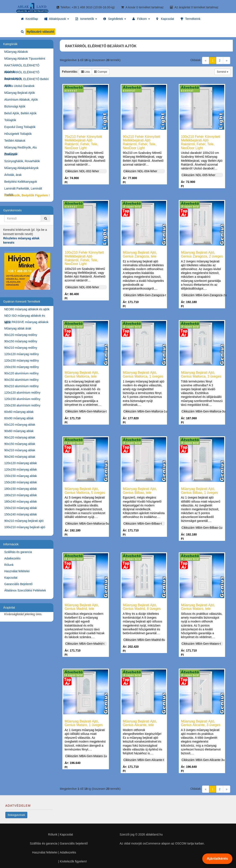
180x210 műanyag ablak (21, 495)
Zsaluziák (11, 154)
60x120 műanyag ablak (20, 425)
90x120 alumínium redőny (21, 373)
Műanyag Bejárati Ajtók (20, 93)
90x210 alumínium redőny (21, 386)
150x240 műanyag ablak (21, 514)
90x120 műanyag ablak (20, 437)
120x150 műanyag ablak (21, 469)
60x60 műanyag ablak (19, 412)
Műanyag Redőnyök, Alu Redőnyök (21, 148)
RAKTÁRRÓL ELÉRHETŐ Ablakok (22, 66)
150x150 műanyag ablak (21, 476)
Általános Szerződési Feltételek (25, 590)
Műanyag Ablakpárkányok (21, 168)
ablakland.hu (154, 834)
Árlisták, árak (13, 175)
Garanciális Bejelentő (18, 584)
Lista (86, 72)
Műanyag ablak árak (18, 328)
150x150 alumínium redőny (22, 405)
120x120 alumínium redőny (22, 393)
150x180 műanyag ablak (21, 482)
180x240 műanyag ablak (21, 502)
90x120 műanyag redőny (21, 335)
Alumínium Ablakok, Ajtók (21, 100)
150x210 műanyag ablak (21, 508)
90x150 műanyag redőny (21, 341)
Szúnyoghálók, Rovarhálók (22, 161)
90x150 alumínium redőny (21, 380)
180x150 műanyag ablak (21, 489)
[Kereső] (45, 218)
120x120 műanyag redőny (22, 354)
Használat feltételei (17, 571)
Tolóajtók (10, 120)
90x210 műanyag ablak (20, 450)
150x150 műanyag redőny (22, 367)
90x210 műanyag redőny (21, 348)
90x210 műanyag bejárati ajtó (24, 521)
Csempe (101, 72)
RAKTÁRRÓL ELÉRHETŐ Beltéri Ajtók (26, 80)
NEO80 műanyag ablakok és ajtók (27, 309)
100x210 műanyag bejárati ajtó (25, 527)
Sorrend (223, 72)
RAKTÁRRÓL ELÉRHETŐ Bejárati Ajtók (22, 73)
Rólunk (9, 565)
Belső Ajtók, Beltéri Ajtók (20, 113)
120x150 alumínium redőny (22, 399)
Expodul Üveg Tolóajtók (20, 127)
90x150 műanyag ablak (20, 444)
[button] (57, 19)
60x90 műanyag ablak (19, 418)
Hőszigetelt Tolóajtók (18, 134)
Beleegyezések (16, 815)
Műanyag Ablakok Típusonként (25, 59)
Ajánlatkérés (217, 859)
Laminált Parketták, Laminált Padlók (23, 189)
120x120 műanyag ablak (21, 463)
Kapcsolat (11, 578)
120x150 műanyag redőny (22, 360)
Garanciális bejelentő (74, 843)
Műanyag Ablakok (16, 52)
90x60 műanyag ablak (19, 431)
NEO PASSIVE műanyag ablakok (26, 322)
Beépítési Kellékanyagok (21, 182)
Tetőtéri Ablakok (15, 141)
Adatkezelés (12, 558)
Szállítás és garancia (18, 552)
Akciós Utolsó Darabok (19, 86)
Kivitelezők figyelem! (73, 861)
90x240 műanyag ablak (20, 457)
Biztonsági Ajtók (15, 106)
